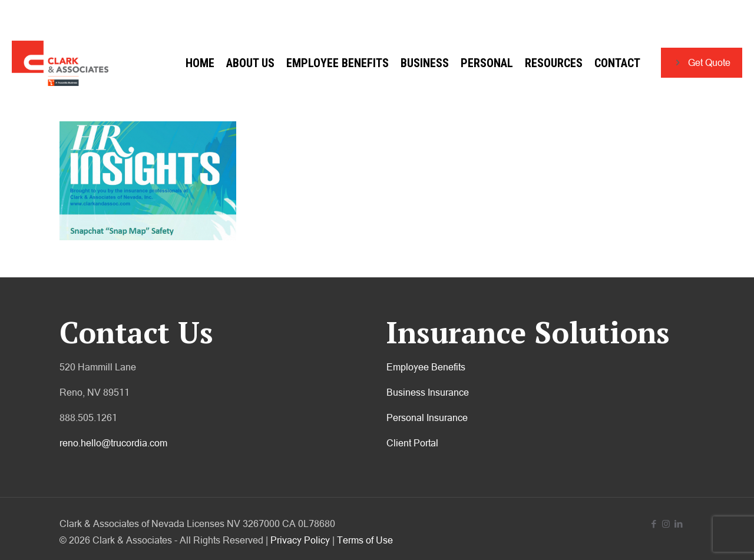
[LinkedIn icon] (678, 524)
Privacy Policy (300, 540)
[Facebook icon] (654, 524)
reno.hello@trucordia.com (113, 443)
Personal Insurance (427, 417)
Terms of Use (365, 540)
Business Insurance (428, 392)
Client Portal (412, 443)
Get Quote (702, 63)
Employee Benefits (426, 367)
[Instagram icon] (666, 524)
